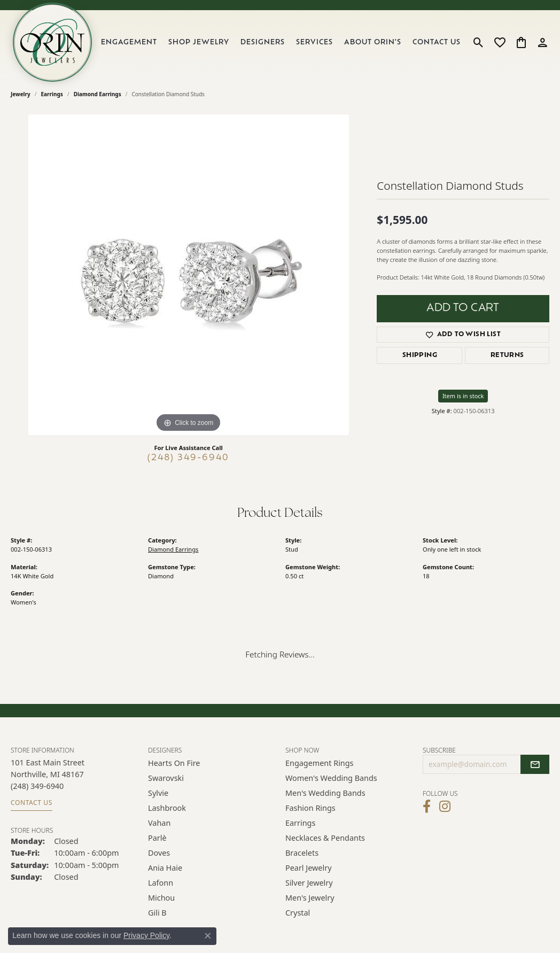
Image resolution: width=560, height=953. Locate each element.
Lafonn (161, 883)
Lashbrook (167, 808)
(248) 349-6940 (188, 458)
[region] (189, 275)
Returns (507, 355)
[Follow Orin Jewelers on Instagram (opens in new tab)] (445, 807)
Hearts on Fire (174, 763)
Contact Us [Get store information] (32, 803)
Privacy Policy (146, 935)
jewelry (21, 94)
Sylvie (158, 793)
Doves (159, 853)
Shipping (420, 355)
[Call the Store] (37, 786)
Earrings (52, 94)
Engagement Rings (320, 763)
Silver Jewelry (309, 883)
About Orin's (373, 42)
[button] (479, 42)
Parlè (157, 838)
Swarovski (166, 778)
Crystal (298, 913)
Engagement (129, 42)
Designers (263, 42)
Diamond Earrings (98, 94)
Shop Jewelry (199, 42)
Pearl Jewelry (308, 868)
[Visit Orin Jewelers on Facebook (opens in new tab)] (427, 807)
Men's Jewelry (310, 898)
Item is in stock (463, 396)
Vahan (159, 823)
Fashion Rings (310, 808)
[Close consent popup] (208, 936)
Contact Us (437, 42)
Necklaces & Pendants (325, 838)
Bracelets (302, 853)
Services (314, 42)
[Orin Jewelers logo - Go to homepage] (52, 42)
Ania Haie (165, 868)
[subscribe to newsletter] (535, 764)
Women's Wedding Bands (331, 778)
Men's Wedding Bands (325, 793)
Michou (161, 898)
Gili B (157, 913)
